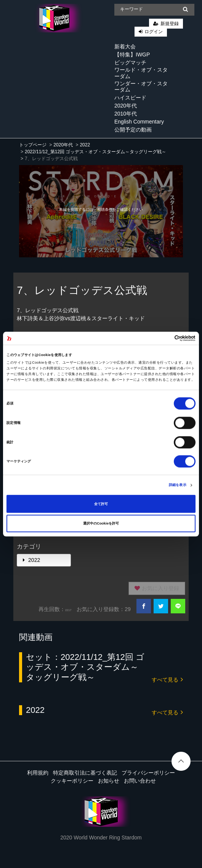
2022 (85, 145)
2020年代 (126, 106)
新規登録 (170, 24)
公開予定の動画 (133, 130)
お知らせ (109, 781)
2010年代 (126, 114)
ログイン (154, 32)
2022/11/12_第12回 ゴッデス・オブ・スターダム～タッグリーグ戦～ (95, 152)
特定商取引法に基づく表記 (85, 773)
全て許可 (101, 504)
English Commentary (139, 122)
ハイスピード (130, 98)
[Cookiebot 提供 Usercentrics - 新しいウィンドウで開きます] (162, 338)
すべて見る (167, 679)
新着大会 (125, 47)
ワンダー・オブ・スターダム (141, 87)
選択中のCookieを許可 (101, 523)
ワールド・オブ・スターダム (141, 73)
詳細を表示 (178, 485)
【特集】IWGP (132, 55)
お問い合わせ (140, 781)
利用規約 (38, 773)
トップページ (33, 145)
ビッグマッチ (130, 63)
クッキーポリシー (72, 781)
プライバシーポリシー (148, 773)
